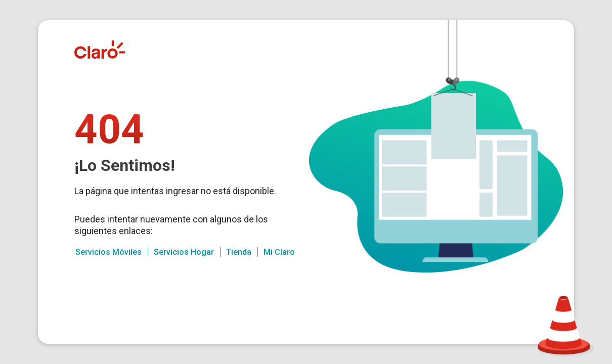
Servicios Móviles (108, 252)
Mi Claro (279, 252)
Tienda (239, 252)
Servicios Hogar (184, 252)
